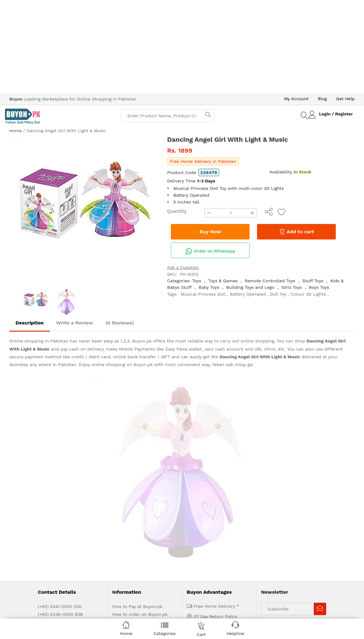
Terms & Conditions (133, 444)
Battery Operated (248, 294)
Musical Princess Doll (203, 294)
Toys (197, 281)
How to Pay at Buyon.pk (137, 420)
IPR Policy (122, 451)
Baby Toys (209, 287)
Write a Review (75, 323)
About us (63, 480)
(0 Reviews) (120, 323)
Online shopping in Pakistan (39, 341)
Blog (322, 99)
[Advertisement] (182, 47)
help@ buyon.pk (55, 436)
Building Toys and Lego (250, 287)
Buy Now (210, 232)
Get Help (345, 99)
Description (30, 323)
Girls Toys (292, 287)
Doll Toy (278, 294)
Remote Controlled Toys (270, 281)
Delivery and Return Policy (140, 459)
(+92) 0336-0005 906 (60, 428)
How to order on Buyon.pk (140, 428)
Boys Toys (319, 287)
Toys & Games (223, 281)
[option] (84, 210)
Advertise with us (91, 480)
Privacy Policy (127, 436)
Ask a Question (183, 267)
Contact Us (142, 480)
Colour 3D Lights (308, 294)
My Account (296, 99)
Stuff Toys (313, 281)
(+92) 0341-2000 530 (60, 420)
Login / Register (336, 114)
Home (16, 131)
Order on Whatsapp (210, 251)
